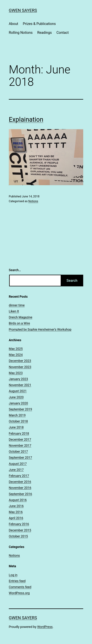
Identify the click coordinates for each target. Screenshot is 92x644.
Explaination (26, 120)
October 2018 (18, 421)
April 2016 (16, 518)
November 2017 (20, 445)
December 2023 (20, 361)
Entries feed (17, 581)
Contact (63, 33)
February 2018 (19, 433)
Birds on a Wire (19, 323)
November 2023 (20, 367)
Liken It (14, 311)
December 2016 (20, 482)
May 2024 (16, 355)
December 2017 (20, 439)
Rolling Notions (21, 33)
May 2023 (16, 373)
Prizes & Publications (39, 24)
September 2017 (20, 457)
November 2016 (20, 488)
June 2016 (16, 506)
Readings (45, 33)
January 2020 (18, 403)
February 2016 (19, 524)
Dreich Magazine (21, 317)
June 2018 (16, 427)
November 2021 (20, 385)
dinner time (17, 305)
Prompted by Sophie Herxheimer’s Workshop (40, 329)
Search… (15, 270)
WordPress (45, 627)
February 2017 (19, 476)
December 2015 (20, 530)
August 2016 (18, 500)
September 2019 (20, 409)
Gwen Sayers (23, 10)
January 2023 (18, 379)
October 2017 (18, 451)
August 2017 (18, 464)
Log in (13, 575)
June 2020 (16, 397)
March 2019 (17, 415)
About (13, 24)
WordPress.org (19, 593)
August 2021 (18, 391)
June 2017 (16, 470)
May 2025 (16, 349)
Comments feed (20, 587)
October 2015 (18, 536)
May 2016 (16, 512)
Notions (33, 201)
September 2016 (20, 494)
